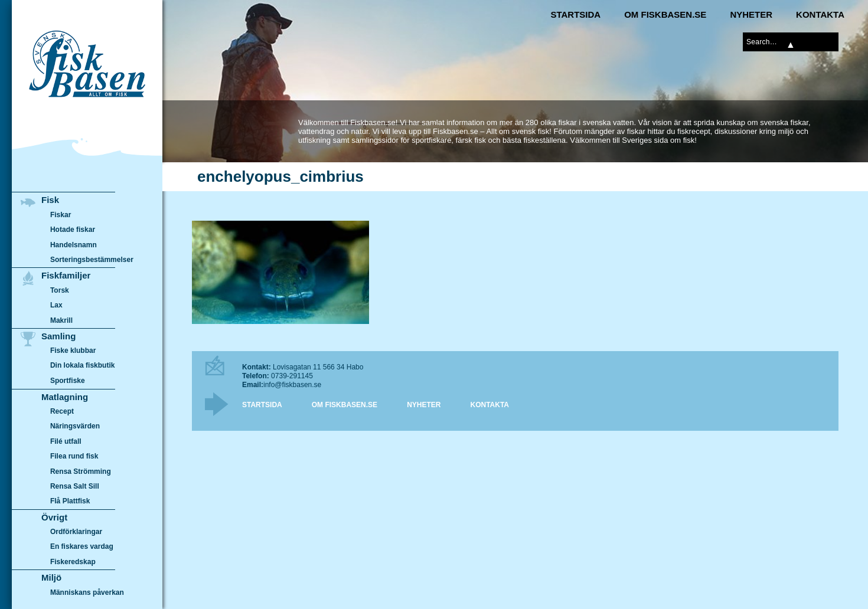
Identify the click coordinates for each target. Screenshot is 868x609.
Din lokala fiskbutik (83, 366)
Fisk (50, 200)
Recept (62, 411)
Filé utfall (66, 441)
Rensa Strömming (81, 472)
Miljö (51, 577)
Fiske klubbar (73, 351)
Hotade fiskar (73, 230)
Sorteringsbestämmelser (92, 260)
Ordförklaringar (76, 532)
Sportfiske (68, 381)
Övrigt (54, 517)
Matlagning (65, 397)
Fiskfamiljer (66, 275)
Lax (56, 305)
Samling (58, 336)
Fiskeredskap (73, 562)
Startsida (575, 14)
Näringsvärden (75, 426)
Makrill (61, 320)
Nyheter (751, 14)
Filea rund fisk (74, 456)
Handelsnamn (74, 245)
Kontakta (820, 14)
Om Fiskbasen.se (665, 14)
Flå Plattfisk (70, 501)
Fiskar (61, 215)
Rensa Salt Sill (75, 486)
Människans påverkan (87, 592)
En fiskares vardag (82, 547)
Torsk (60, 290)
